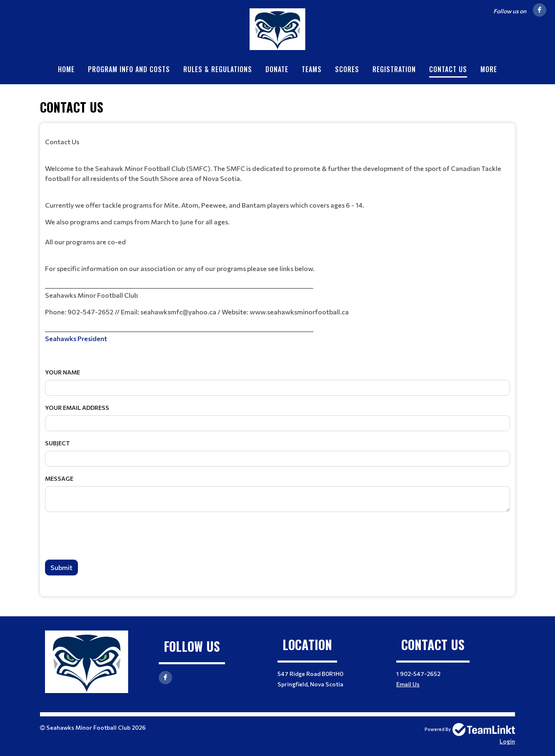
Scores (347, 69)
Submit (61, 567)
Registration (394, 69)
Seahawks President (77, 338)
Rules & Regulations (218, 69)
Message (59, 478)
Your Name (62, 372)
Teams (312, 69)
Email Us (408, 684)
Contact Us (448, 69)
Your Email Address (77, 408)
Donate (277, 69)
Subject (57, 443)
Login (507, 741)
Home (66, 69)
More (489, 69)
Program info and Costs (129, 69)
